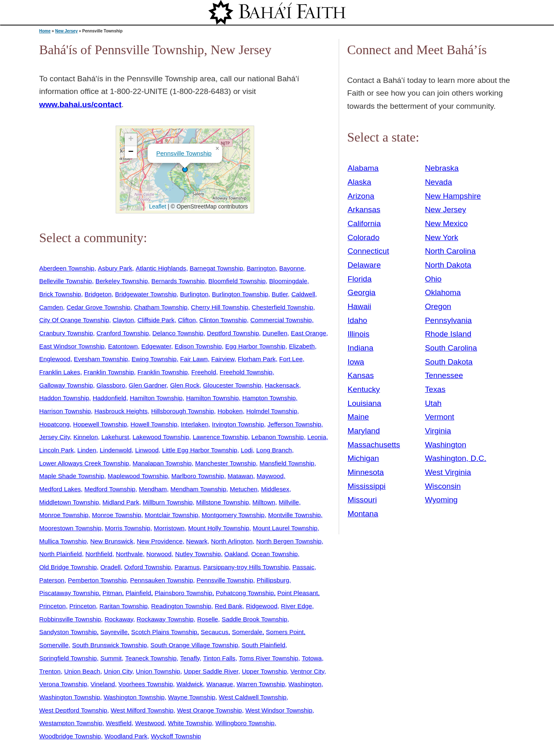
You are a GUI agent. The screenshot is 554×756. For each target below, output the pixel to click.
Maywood (270, 476)
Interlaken (195, 424)
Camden (51, 307)
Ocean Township (275, 554)
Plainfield (138, 593)
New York (441, 237)
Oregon (438, 306)
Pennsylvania (448, 320)
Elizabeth (302, 346)
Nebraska (442, 168)
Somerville (54, 645)
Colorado (364, 237)
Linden (87, 450)
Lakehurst (115, 437)
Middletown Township (69, 502)
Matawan (240, 476)
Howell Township (154, 424)
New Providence (160, 541)
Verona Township (63, 684)
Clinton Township (223, 320)
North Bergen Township (289, 541)
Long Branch (274, 450)
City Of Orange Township (74, 320)
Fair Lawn (194, 359)
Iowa (356, 362)
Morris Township (128, 528)
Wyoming (441, 500)
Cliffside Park (156, 320)
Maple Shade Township (72, 476)
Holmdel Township (271, 411)
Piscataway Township (69, 593)
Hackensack (282, 385)
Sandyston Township (68, 632)
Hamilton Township (156, 398)
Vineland (103, 684)
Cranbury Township (66, 333)
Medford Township (110, 489)
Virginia (438, 431)
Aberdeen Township (67, 268)
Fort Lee (291, 359)
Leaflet (157, 206)
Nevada (438, 182)
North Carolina (450, 251)
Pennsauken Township (161, 580)
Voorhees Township (146, 684)
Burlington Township (240, 294)
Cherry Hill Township (220, 307)
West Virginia (448, 472)
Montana (363, 514)
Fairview (223, 359)
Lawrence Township (220, 437)
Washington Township (70, 697)
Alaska (360, 182)
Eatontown (123, 346)
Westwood (149, 723)
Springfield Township (68, 658)
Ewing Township (154, 359)
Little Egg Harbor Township (199, 450)
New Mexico (446, 223)
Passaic (303, 567)
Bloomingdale (288, 281)
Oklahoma (443, 292)
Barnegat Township (216, 268)
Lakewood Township (161, 437)
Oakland (236, 554)
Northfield (99, 554)
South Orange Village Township (194, 645)
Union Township (158, 671)
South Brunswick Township (109, 645)
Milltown (264, 502)
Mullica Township (63, 541)
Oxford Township (148, 567)
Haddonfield (109, 398)
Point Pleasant (298, 593)
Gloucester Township (232, 385)
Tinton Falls (219, 658)
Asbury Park (115, 268)
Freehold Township (246, 372)
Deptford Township (233, 333)
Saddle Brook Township (254, 619)
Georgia (362, 292)
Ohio (433, 279)
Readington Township (181, 606)
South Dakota (449, 362)
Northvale (130, 554)
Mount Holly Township (219, 528)
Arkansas (364, 210)
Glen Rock (185, 385)
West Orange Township (210, 710)
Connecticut (368, 251)
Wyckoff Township (176, 736)
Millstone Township (222, 502)
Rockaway (119, 619)
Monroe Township (64, 515)
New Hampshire (453, 196)
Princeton (53, 606)
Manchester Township (226, 463)
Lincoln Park (57, 450)
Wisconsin (443, 486)
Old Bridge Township (68, 567)
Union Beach (82, 671)
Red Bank (229, 606)
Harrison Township (65, 411)
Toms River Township (269, 658)
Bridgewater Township (146, 294)
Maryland (364, 431)
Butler (280, 294)
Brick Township (60, 294)
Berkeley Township (122, 281)
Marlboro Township (198, 476)
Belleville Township (66, 281)
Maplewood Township (138, 476)
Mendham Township (198, 489)
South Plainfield (263, 645)
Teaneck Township (151, 658)
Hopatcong (55, 424)
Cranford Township (123, 333)
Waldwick (189, 684)
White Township (190, 723)
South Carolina (451, 348)
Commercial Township (281, 320)
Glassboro (111, 385)
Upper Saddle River (211, 671)
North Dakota (448, 265)
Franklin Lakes (60, 372)
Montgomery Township (233, 515)
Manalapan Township (162, 463)
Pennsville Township (184, 153)
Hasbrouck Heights (121, 411)
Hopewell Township (100, 424)
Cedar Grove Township (98, 307)
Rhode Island (448, 334)
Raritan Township (123, 606)
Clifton (187, 320)
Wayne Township (192, 697)
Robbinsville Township (70, 619)
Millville (289, 502)
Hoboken (230, 411)
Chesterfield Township (283, 307)
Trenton (50, 671)
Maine (358, 417)
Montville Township (295, 515)
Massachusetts (374, 445)
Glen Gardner (148, 385)
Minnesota (366, 472)
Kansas (361, 375)
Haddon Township (64, 398)
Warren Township (261, 684)
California (364, 223)
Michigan (364, 458)
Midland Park (121, 502)
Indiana (361, 348)
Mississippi (367, 486)
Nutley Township (198, 554)
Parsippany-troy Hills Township (246, 567)
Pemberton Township (97, 580)
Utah (433, 403)
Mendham (153, 489)
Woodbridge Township (70, 736)
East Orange (308, 333)
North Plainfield (61, 554)
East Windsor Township (72, 346)
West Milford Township (142, 710)
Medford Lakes (60, 489)
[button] (185, 170)
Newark (197, 541)
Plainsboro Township (184, 593)
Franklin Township (109, 372)
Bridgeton (98, 294)
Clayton (123, 320)
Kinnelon (86, 437)
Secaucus (214, 632)
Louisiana (365, 403)
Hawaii (360, 306)
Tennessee (444, 375)
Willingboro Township (245, 723)
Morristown (169, 528)
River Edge (296, 606)
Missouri (362, 500)
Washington (305, 684)
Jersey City (55, 437)
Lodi (247, 450)
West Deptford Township (73, 710)
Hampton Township (269, 398)
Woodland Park (126, 736)
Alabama (363, 168)
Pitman (112, 593)
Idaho (358, 320)
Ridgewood (262, 606)
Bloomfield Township (237, 281)
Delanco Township (178, 333)
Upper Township (264, 671)
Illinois (359, 334)
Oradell (111, 567)
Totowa (312, 658)
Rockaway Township (165, 619)
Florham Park (257, 359)
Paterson (52, 580)
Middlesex (275, 489)
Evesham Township (101, 359)
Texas (435, 389)
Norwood (159, 554)
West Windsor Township (279, 710)
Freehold (204, 372)
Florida (360, 279)
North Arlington (232, 541)
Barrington (261, 268)
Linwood (147, 450)
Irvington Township (238, 424)
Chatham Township (161, 307)
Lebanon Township (278, 437)
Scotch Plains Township (164, 632)
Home (45, 31)
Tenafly (190, 658)
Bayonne (292, 268)
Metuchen (243, 489)
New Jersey (66, 31)
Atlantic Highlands (161, 268)
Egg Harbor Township (255, 346)
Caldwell (303, 294)
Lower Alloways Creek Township (84, 463)
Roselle (208, 619)
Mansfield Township (287, 463)
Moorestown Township (71, 528)
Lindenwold (116, 450)
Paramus (187, 567)
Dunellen (275, 333)
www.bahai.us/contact (81, 104)
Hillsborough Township (182, 411)
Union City (118, 671)
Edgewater (156, 346)
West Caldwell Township (253, 697)
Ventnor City (307, 671)
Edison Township (198, 346)
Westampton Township (71, 723)
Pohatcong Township (245, 593)
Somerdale (247, 632)
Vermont (439, 417)
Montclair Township (171, 515)
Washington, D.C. (456, 458)
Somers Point (285, 632)
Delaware (364, 265)
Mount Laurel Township (285, 528)
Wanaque (220, 684)
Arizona (361, 196)
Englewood (55, 359)
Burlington (194, 294)
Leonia (317, 437)
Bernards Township (178, 281)
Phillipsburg (273, 580)
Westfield (119, 723)
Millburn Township (168, 502)
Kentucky (364, 389)
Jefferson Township (294, 424)
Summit (111, 658)
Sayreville (114, 632)
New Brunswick (112, 541)
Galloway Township (66, 385)
